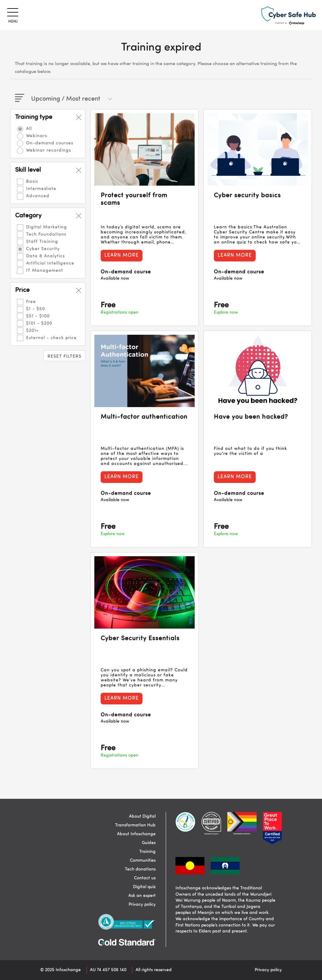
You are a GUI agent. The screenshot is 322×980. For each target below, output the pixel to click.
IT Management (45, 271)
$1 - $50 (36, 309)
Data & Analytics (45, 256)
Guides (149, 843)
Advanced (38, 196)
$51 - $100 (38, 316)
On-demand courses (50, 143)
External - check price (51, 338)
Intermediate (41, 189)
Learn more (122, 255)
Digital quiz (144, 887)
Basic (32, 182)
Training (147, 852)
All (29, 129)
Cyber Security (43, 249)
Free (31, 302)
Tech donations (140, 869)
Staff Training (42, 242)
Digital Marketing (47, 227)
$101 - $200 (39, 323)
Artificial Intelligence (50, 263)
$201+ (32, 331)
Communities (143, 860)
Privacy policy (142, 904)
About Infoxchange (136, 834)
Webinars (37, 136)
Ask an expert (142, 896)
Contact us (145, 878)
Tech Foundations (46, 234)
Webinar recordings (49, 150)
